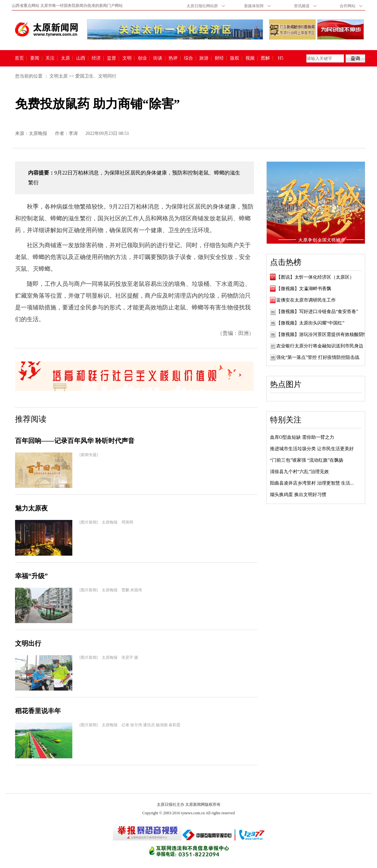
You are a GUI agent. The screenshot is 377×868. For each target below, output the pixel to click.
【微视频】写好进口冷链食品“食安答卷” (317, 312)
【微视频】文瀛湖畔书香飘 (304, 289)
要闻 (35, 58)
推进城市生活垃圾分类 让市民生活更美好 (312, 449)
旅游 (204, 58)
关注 (50, 58)
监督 (112, 58)
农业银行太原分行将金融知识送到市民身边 (320, 346)
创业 (142, 58)
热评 (173, 58)
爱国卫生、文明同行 (96, 76)
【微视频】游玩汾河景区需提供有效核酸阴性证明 (327, 334)
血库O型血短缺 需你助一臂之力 (302, 437)
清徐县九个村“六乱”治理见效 (299, 472)
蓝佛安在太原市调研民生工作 (306, 300)
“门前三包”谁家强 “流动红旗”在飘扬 (307, 460)
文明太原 (59, 76)
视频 (250, 58)
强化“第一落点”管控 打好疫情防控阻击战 (318, 357)
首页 (19, 58)
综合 (188, 58)
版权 (235, 58)
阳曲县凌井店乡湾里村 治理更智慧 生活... (312, 483)
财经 (219, 58)
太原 (65, 58)
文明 (127, 58)
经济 (96, 58)
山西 (81, 58)
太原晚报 (38, 133)
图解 (265, 58)
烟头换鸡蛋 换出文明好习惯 (298, 495)
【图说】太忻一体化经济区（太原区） (315, 277)
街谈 (158, 58)
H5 (283, 58)
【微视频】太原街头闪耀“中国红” (310, 323)
